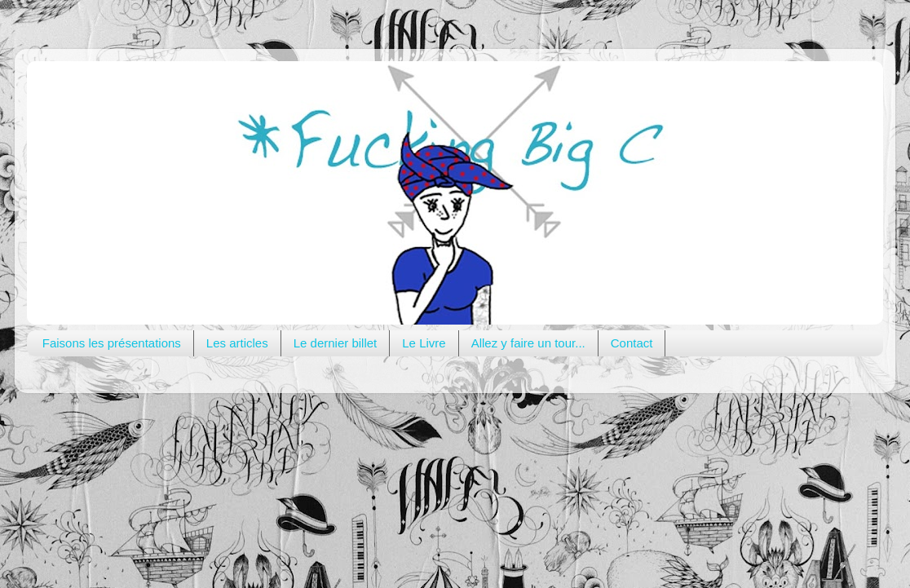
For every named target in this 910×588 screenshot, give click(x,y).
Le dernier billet (336, 343)
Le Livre (424, 343)
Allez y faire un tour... (528, 343)
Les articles (237, 343)
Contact (632, 343)
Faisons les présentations (112, 343)
